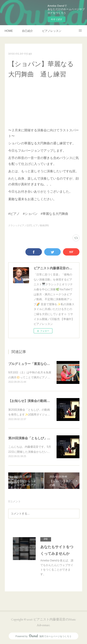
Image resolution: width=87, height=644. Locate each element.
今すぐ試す (57, 19)
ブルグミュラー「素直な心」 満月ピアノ (39, 364)
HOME (9, 31)
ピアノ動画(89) (41, 225)
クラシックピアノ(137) (20, 225)
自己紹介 (27, 31)
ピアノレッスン (52, 31)
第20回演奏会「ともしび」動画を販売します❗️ (42, 438)
